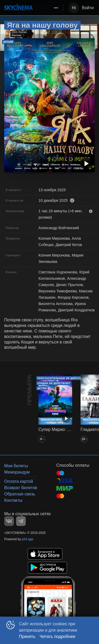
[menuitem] (56, 8)
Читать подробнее (58, 636)
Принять (27, 636)
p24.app (28, 539)
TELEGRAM (21, 521)
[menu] (49, 8)
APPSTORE (45, 554)
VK (9, 521)
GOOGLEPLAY (47, 568)
